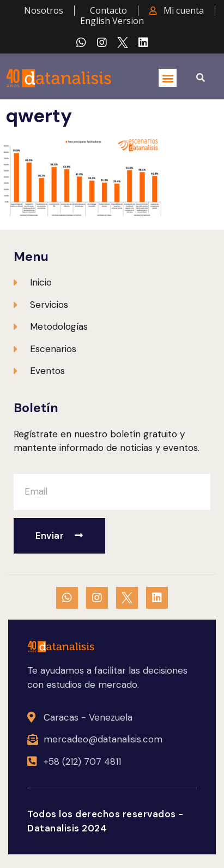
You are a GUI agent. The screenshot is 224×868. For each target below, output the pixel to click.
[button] (168, 78)
